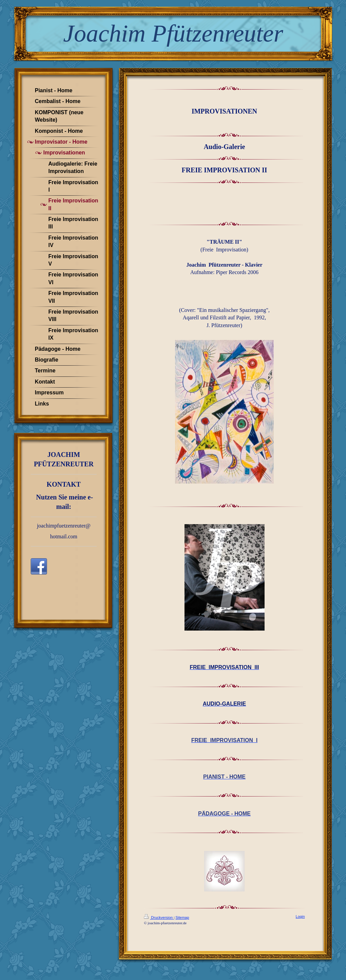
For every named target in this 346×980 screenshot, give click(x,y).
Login (300, 916)
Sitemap (182, 917)
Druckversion (159, 917)
